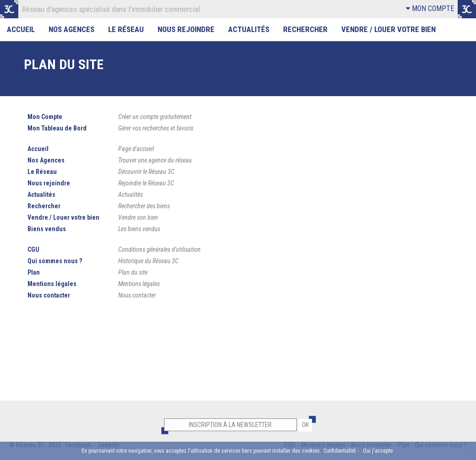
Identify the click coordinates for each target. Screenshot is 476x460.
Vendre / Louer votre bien (388, 29)
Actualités (249, 29)
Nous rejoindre (186, 29)
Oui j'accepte (378, 451)
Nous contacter (49, 295)
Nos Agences (71, 29)
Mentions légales (52, 284)
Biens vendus (47, 229)
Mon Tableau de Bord (57, 128)
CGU (33, 249)
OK (305, 425)
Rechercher (305, 29)
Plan (34, 272)
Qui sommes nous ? (55, 261)
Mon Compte (45, 117)
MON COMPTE (430, 8)
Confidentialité (339, 451)
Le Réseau (126, 29)
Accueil (21, 29)
